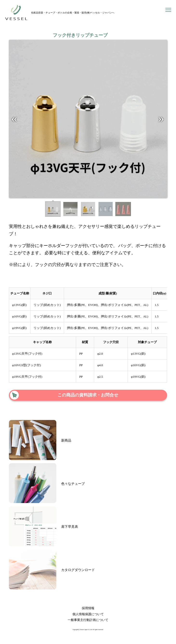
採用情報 (88, 608)
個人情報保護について (88, 614)
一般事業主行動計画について (88, 620)
